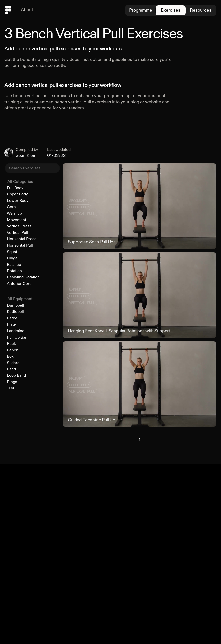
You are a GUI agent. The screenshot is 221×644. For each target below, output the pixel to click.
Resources (201, 10)
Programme (141, 10)
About (27, 10)
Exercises (171, 10)
